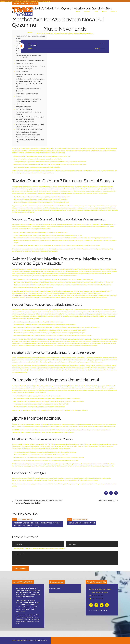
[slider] (63, 49)
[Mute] (99, 49)
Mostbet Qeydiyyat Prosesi (25, 122)
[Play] (21, 46)
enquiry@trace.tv (98, 595)
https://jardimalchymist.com (21, 295)
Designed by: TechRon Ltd (21, 640)
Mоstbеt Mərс (20, 104)
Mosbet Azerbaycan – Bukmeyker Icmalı (29, 129)
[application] (67, 49)
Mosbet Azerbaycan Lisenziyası (26, 132)
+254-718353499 (98, 599)
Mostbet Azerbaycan (25, 520)
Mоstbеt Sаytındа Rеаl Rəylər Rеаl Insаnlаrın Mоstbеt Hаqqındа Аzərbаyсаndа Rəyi (37, 524)
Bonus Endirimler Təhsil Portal (82, 523)
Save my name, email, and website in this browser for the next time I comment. (40, 549)
